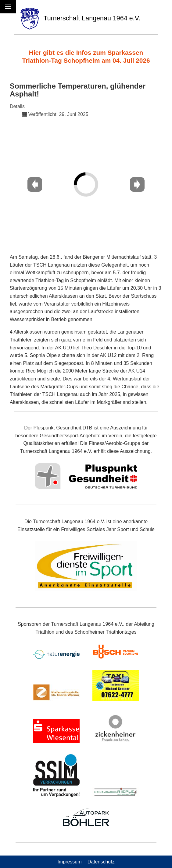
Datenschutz (101, 862)
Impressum (69, 862)
